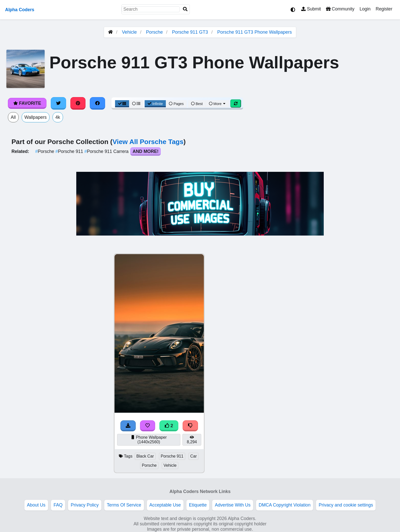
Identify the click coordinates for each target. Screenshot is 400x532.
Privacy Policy (85, 505)
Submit (311, 9)
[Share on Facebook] (97, 103)
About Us (36, 505)
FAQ (58, 505)
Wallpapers (36, 117)
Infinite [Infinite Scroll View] (155, 104)
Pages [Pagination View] (176, 104)
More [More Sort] (218, 104)
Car (194, 456)
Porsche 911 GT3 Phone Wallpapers (254, 32)
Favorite (27, 103)
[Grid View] (122, 104)
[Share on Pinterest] (78, 103)
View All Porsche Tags (148, 142)
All (13, 117)
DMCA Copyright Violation (285, 505)
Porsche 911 (70, 151)
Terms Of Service (124, 505)
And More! (146, 151)
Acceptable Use (165, 505)
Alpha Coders (20, 10)
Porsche (154, 32)
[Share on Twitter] (58, 103)
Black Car (145, 456)
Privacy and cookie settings (346, 505)
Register (384, 9)
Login (365, 9)
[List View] (136, 104)
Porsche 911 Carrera (107, 151)
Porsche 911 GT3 (190, 32)
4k (58, 117)
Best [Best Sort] (197, 104)
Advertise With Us (233, 505)
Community (340, 9)
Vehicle (129, 32)
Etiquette (198, 505)
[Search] (185, 9)
